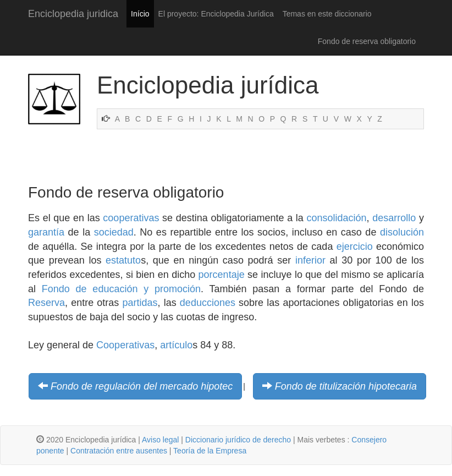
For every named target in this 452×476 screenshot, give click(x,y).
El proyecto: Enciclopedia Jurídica (216, 14)
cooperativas (131, 218)
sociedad (114, 232)
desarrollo (394, 218)
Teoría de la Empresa (210, 451)
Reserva (46, 303)
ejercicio (355, 247)
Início (140, 14)
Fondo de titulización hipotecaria (346, 386)
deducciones (208, 303)
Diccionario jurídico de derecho (238, 440)
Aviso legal (160, 440)
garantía (46, 232)
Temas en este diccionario (327, 14)
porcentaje (222, 275)
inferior (310, 260)
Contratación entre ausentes (119, 451)
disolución (402, 232)
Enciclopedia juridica (73, 14)
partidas (140, 303)
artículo (176, 345)
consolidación (337, 218)
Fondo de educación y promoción (121, 289)
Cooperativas (125, 345)
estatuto (123, 260)
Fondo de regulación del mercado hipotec (142, 386)
